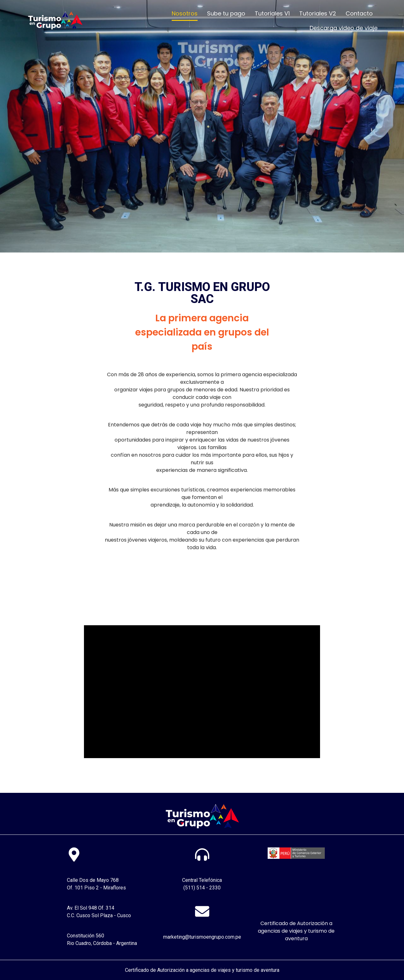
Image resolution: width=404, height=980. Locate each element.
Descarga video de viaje (344, 28)
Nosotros (185, 13)
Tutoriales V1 (272, 13)
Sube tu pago (226, 13)
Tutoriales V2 (318, 13)
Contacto (359, 13)
